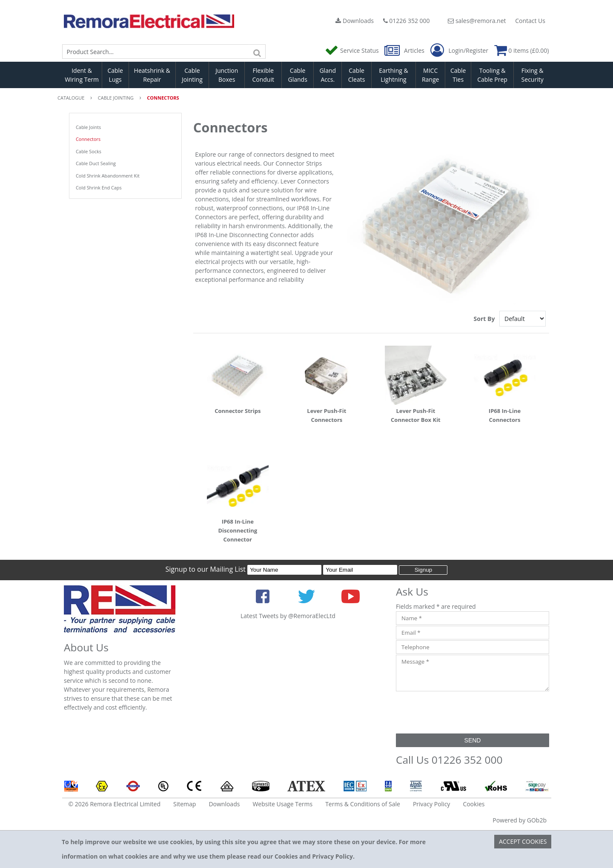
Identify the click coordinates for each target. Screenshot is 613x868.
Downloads (355, 21)
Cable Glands (297, 75)
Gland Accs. (328, 75)
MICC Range (430, 75)
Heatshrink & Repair (152, 75)
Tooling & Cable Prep (492, 75)
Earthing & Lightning (393, 75)
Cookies (474, 804)
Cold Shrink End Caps (99, 188)
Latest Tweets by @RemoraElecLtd (288, 616)
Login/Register (459, 51)
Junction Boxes (227, 75)
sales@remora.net (477, 21)
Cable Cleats (357, 75)
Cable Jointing (192, 75)
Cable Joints (88, 127)
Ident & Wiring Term (82, 75)
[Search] (257, 52)
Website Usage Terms (282, 804)
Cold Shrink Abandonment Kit (108, 176)
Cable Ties (458, 75)
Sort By (485, 319)
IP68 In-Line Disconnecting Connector (238, 530)
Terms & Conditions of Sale (363, 804)
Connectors (88, 139)
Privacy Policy (431, 804)
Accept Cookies (523, 841)
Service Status (352, 50)
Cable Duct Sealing (96, 163)
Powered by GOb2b (520, 820)
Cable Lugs (115, 75)
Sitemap (185, 804)
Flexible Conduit (263, 75)
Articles (405, 50)
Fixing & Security (533, 75)
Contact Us (530, 21)
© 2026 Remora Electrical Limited (115, 804)
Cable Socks (89, 151)
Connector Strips (238, 411)
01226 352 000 (407, 21)
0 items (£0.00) (522, 50)
